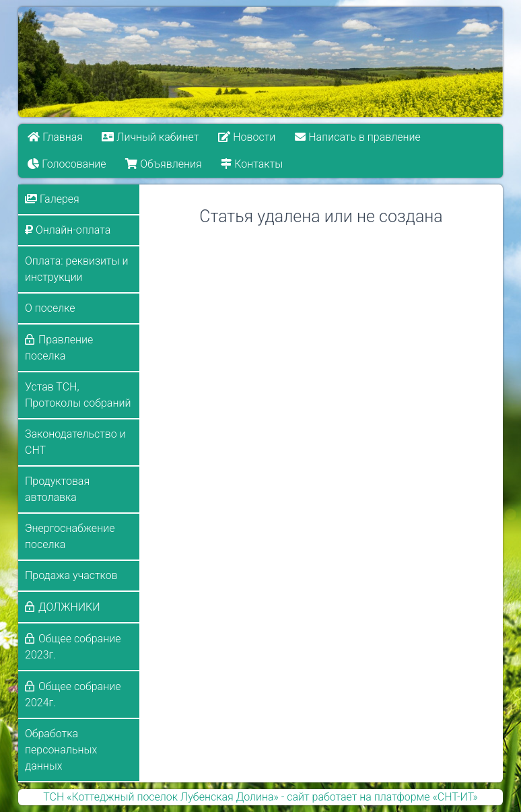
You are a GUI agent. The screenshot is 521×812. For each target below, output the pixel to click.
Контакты (252, 164)
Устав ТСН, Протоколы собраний (78, 395)
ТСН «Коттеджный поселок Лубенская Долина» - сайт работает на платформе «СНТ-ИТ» (260, 797)
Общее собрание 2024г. (73, 695)
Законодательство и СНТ (75, 442)
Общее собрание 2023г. (73, 647)
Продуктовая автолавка (57, 489)
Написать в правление (357, 137)
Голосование (67, 164)
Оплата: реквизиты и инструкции (77, 269)
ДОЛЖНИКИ (69, 607)
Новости (247, 137)
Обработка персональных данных (61, 750)
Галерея (52, 199)
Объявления (163, 164)
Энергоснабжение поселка (70, 536)
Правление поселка (59, 348)
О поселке (50, 308)
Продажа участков (71, 575)
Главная (55, 137)
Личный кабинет (151, 137)
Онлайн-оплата (68, 230)
